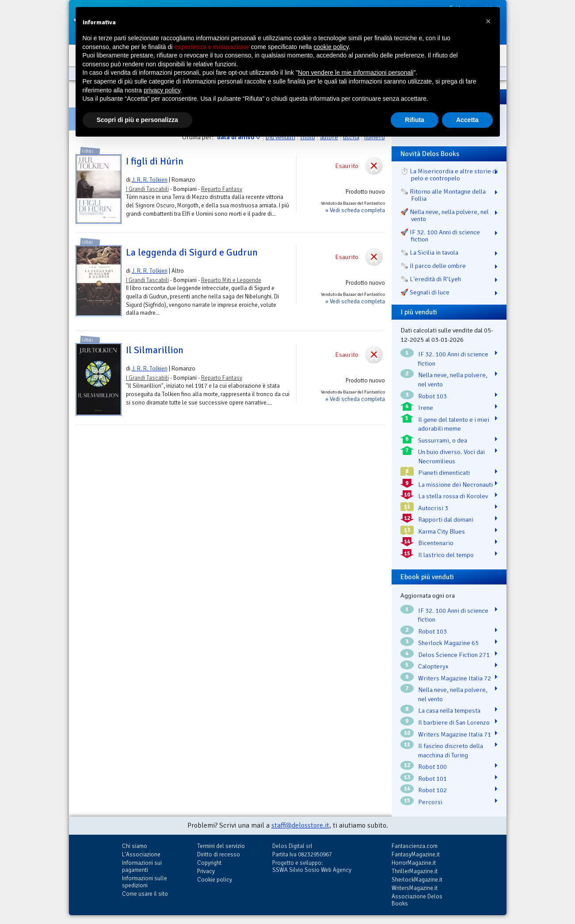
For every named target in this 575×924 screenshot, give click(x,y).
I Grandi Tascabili (147, 189)
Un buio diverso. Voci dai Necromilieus (451, 456)
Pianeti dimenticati (444, 473)
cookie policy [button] (331, 47)
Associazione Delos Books (417, 900)
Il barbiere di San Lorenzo (454, 722)
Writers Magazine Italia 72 (455, 678)
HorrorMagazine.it (414, 863)
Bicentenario (436, 543)
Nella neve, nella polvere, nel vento (453, 380)
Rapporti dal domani (446, 519)
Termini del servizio (221, 846)
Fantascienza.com (415, 846)
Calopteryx (433, 666)
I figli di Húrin (155, 161)
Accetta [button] (467, 120)
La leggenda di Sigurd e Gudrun (192, 252)
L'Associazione (141, 854)
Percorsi (430, 802)
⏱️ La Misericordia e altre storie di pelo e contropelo (449, 175)
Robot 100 (432, 767)
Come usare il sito (145, 894)
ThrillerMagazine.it (415, 871)
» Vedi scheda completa (355, 210)
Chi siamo (135, 846)
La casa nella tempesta (449, 710)
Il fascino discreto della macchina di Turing (451, 750)
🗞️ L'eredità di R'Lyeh (431, 279)
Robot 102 (432, 790)
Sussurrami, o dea (443, 440)
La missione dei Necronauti (455, 485)
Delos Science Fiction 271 (454, 655)
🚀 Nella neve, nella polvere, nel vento (445, 215)
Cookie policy (215, 880)
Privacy (206, 871)
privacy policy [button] (162, 90)
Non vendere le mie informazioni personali (356, 73)
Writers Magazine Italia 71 (455, 734)
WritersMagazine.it (415, 888)
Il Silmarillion (155, 350)
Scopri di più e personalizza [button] (137, 120)
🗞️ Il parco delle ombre (433, 266)
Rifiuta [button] (415, 120)
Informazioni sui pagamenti (142, 866)
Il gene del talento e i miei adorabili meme (454, 424)
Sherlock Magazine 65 (448, 643)
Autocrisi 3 (433, 508)
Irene (426, 408)
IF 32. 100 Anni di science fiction (453, 359)
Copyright (209, 863)
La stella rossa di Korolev (453, 496)
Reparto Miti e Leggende (231, 280)
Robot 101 (432, 779)
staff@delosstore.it (300, 825)
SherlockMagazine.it (417, 880)
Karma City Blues (442, 531)
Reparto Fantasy (222, 189)
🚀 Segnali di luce (425, 292)
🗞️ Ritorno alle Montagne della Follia (443, 195)
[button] (488, 21)
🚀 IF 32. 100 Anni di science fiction (440, 236)
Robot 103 (432, 396)
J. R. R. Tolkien (150, 180)
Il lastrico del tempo (446, 555)
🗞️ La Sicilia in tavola (429, 252)
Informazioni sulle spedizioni (145, 882)
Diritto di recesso (219, 854)
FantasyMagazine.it (416, 854)
